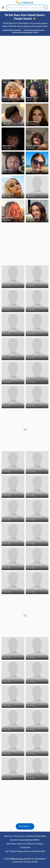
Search (45, 8)
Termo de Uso (19, 836)
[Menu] (3, 8)
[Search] (27, 8)
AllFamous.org (16, 859)
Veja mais (24, 826)
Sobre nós (8, 836)
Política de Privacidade (36, 836)
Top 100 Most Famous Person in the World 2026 (25, 851)
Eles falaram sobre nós (16, 844)
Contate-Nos (25, 847)
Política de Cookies (35, 844)
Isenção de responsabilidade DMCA (25, 840)
